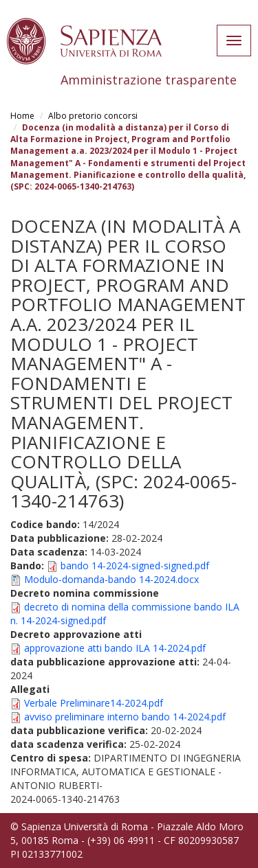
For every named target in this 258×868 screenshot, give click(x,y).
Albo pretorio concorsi (93, 116)
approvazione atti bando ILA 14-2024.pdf (115, 648)
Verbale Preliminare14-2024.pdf (94, 703)
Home (22, 116)
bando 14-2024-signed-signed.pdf (135, 566)
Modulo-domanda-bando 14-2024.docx (111, 579)
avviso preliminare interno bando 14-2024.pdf (125, 717)
